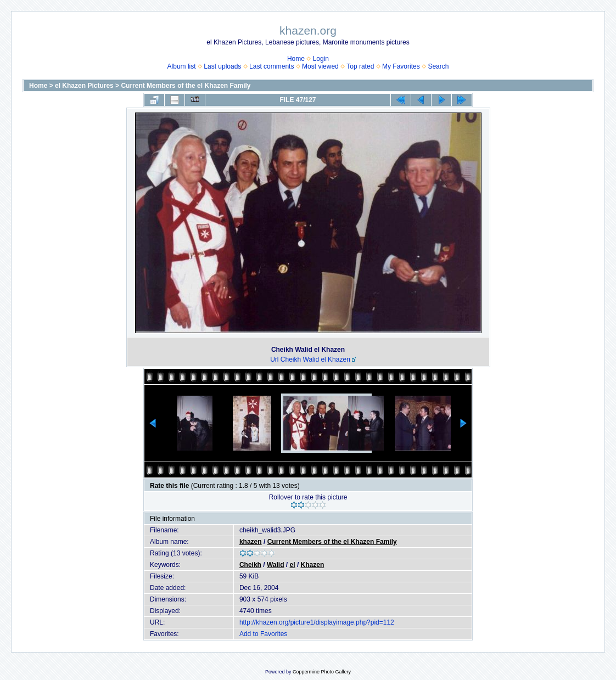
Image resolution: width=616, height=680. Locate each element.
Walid (276, 565)
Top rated (360, 66)
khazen (251, 542)
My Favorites (401, 66)
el (293, 565)
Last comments (271, 66)
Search (438, 66)
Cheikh (250, 565)
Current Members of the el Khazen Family (186, 86)
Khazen (313, 565)
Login (321, 59)
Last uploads (222, 66)
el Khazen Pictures (84, 86)
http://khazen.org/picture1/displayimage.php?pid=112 (317, 622)
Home (296, 59)
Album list (182, 66)
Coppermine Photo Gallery (322, 672)
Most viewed (320, 66)
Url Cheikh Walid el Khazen (310, 359)
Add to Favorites (263, 634)
